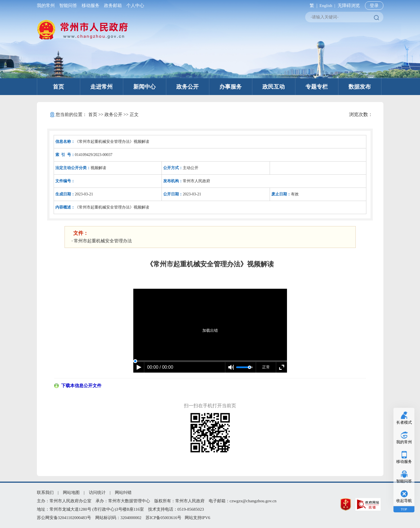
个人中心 (134, 5)
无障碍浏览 (349, 5)
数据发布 (360, 87)
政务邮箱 (113, 5)
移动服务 (91, 5)
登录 (374, 5)
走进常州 (101, 87)
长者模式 (404, 422)
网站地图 (71, 493)
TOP (404, 509)
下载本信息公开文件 (81, 386)
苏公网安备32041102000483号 (64, 518)
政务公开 (188, 87)
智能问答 (68, 5)
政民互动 (274, 87)
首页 (58, 87)
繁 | (312, 5)
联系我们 (45, 493)
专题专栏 (317, 87)
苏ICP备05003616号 (163, 518)
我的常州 (47, 5)
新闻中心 (144, 87)
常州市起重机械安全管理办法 (103, 241)
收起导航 (404, 501)
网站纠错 (123, 493)
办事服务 (231, 87)
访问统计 (97, 493)
